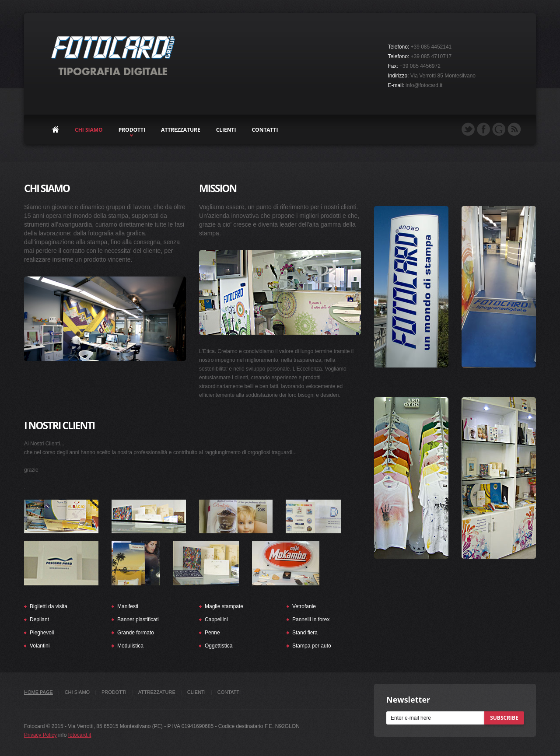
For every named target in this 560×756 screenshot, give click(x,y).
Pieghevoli (42, 633)
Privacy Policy (40, 735)
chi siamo (89, 130)
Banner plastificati (138, 619)
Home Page (38, 692)
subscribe (504, 718)
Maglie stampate (224, 606)
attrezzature (181, 130)
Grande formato (136, 633)
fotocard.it (80, 735)
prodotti (132, 130)
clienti (226, 130)
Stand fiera (305, 633)
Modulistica (130, 646)
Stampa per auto (312, 646)
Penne (212, 633)
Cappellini (216, 619)
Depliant (39, 619)
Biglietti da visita (49, 606)
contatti (265, 130)
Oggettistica (219, 646)
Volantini (40, 646)
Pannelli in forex (311, 619)
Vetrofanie (304, 606)
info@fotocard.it (424, 85)
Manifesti (128, 606)
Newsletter (408, 700)
